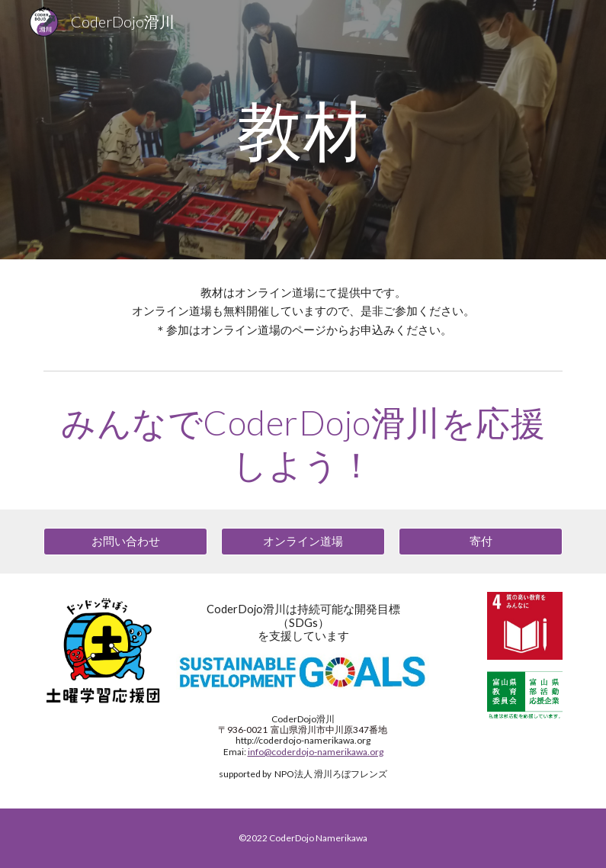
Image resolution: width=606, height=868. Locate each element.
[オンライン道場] (303, 542)
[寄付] (481, 542)
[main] (303, 129)
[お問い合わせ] (126, 542)
